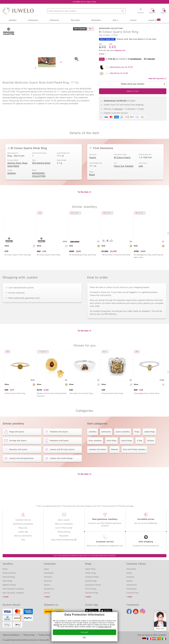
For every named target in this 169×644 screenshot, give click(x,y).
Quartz (93, 170)
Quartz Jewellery (123, 445)
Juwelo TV (154, 20)
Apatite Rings (91, 581)
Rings (137, 445)
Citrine (47, 593)
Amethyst (48, 577)
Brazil (92, 188)
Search (123, 11)
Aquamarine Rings (93, 585)
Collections (54, 20)
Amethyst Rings (92, 577)
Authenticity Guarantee (23, 524)
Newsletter (64, 536)
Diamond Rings (9, 573)
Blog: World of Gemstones (63, 540)
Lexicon (133, 20)
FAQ (23, 540)
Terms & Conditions (11, 635)
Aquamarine (49, 589)
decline (56, 625)
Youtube (136, 611)
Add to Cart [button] (133, 91)
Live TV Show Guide (64, 528)
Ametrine (48, 581)
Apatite (47, 585)
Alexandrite (49, 573)
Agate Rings (90, 569)
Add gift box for (118, 73)
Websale (115, 462)
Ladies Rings (149, 445)
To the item (83, 205)
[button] (141, 11)
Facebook (129, 611)
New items (75, 20)
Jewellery (13, 20)
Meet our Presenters (64, 524)
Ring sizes (23, 528)
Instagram (142, 611)
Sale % (116, 20)
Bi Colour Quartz (122, 170)
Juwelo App (23, 532)
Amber (129, 573)
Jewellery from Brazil (97, 462)
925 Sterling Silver (41, 176)
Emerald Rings (9, 577)
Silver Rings (111, 454)
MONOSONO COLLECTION (39, 188)
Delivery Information (23, 536)
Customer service (105, 542)
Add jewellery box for (120, 67)
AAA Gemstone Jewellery (13, 589)
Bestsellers (96, 20)
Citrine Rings (91, 589)
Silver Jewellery (95, 454)
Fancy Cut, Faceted (124, 179)
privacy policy (104, 627)
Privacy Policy (45, 635)
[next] (168, 246)
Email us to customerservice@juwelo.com (105, 546)
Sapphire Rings (9, 585)
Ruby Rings (7, 581)
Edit (84, 638)
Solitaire (12, 186)
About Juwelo (64, 520)
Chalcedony (132, 589)
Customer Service (23, 520)
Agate (46, 569)
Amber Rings (91, 573)
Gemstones (33, 20)
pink (141, 179)
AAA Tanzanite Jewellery (13, 593)
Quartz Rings (127, 454)
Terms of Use (29, 635)
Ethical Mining (64, 532)
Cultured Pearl (133, 593)
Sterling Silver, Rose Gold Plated (17, 178)
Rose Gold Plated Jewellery (134, 462)
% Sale (139, 454)
